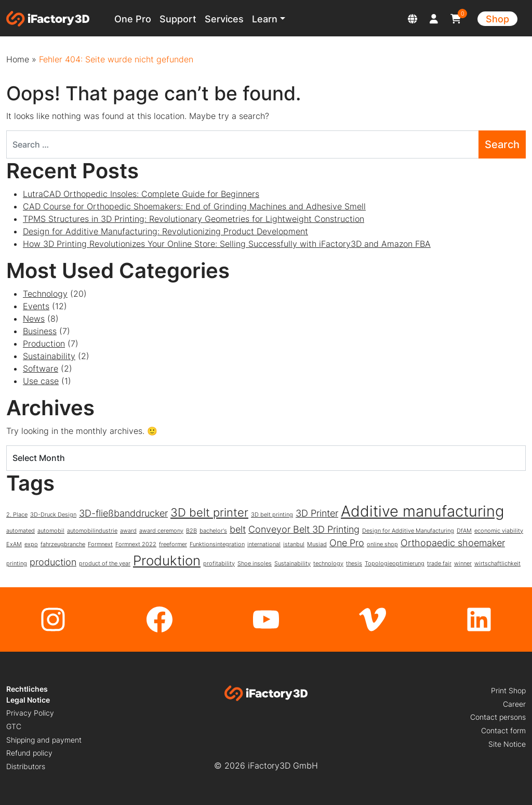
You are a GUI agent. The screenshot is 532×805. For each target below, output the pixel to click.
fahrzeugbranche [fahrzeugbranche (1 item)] (63, 544)
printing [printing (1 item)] (17, 564)
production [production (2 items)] (53, 562)
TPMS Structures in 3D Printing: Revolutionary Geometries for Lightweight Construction (194, 219)
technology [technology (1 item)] (328, 564)
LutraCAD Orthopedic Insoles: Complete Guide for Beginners (141, 194)
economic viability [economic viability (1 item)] (499, 531)
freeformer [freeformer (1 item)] (173, 544)
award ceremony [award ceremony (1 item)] (161, 531)
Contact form (503, 730)
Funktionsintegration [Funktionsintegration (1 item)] (217, 544)
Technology (45, 294)
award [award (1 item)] (128, 531)
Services (224, 19)
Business (40, 331)
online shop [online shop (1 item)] (382, 544)
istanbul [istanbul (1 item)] (294, 544)
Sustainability (49, 356)
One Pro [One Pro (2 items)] (347, 543)
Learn (265, 19)
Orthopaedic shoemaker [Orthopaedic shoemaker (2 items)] (453, 543)
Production (44, 344)
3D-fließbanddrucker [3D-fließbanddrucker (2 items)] (123, 513)
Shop (497, 19)
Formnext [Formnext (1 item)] (100, 544)
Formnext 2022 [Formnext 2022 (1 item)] (136, 544)
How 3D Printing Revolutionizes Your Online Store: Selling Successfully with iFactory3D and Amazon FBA (227, 244)
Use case (41, 381)
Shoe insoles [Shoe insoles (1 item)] (255, 564)
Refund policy (29, 753)
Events (36, 306)
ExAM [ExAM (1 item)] (14, 544)
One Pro (133, 19)
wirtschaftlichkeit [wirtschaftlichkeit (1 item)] (497, 564)
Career (514, 704)
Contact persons (498, 717)
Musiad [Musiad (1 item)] (317, 544)
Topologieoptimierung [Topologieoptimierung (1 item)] (395, 564)
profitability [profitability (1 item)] (219, 564)
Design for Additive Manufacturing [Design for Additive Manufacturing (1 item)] (408, 531)
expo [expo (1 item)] (31, 544)
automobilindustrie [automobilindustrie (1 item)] (92, 531)
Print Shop (508, 690)
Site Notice (507, 744)
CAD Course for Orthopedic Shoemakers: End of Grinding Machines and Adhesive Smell (194, 206)
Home (18, 59)
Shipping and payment (44, 740)
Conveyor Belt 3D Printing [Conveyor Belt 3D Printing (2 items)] (304, 529)
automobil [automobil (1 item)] (51, 531)
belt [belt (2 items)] (238, 529)
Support (178, 19)
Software (41, 368)
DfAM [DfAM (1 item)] (464, 531)
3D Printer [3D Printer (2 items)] (317, 513)
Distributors (26, 766)
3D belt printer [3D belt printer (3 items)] (209, 512)
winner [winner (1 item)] (463, 564)
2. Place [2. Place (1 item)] (17, 515)
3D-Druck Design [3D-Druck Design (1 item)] (53, 515)
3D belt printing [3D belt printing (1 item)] (272, 515)
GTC (14, 726)
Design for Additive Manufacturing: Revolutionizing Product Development (165, 231)
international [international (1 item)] (264, 544)
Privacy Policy (30, 713)
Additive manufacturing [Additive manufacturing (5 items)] (422, 511)
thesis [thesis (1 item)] (354, 564)
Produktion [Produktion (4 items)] (167, 560)
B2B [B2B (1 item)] (191, 531)
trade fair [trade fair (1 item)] (439, 564)
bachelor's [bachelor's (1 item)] (213, 531)
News (34, 319)
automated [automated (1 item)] (21, 531)
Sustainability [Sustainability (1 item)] (292, 564)
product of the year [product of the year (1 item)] (105, 564)
